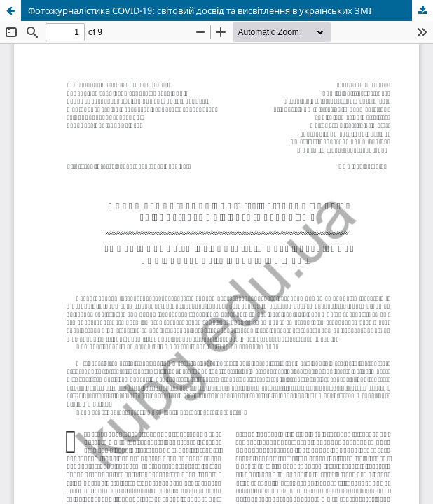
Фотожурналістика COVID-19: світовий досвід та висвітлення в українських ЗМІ (200, 10)
